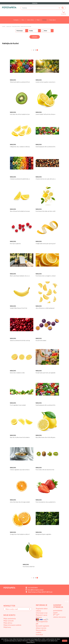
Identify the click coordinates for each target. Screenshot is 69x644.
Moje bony (7, 627)
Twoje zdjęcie (52, 20)
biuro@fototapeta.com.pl (36, 590)
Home (4, 27)
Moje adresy (8, 623)
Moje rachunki (9, 621)
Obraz (23, 20)
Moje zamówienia (10, 618)
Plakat (38, 20)
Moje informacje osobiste (12, 625)
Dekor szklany (31, 20)
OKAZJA (35, 3)
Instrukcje (39, 634)
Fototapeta (16, 20)
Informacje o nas (42, 613)
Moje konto (9, 615)
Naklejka (44, 20)
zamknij (65, 641)
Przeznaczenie (16, 27)
